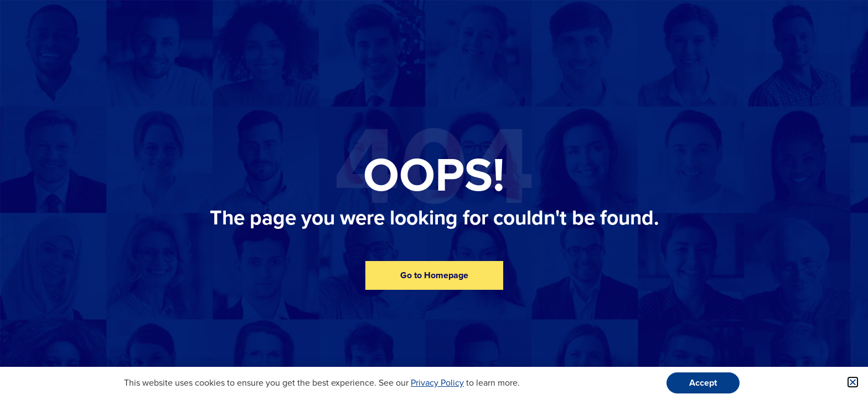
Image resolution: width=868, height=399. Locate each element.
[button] (853, 382)
